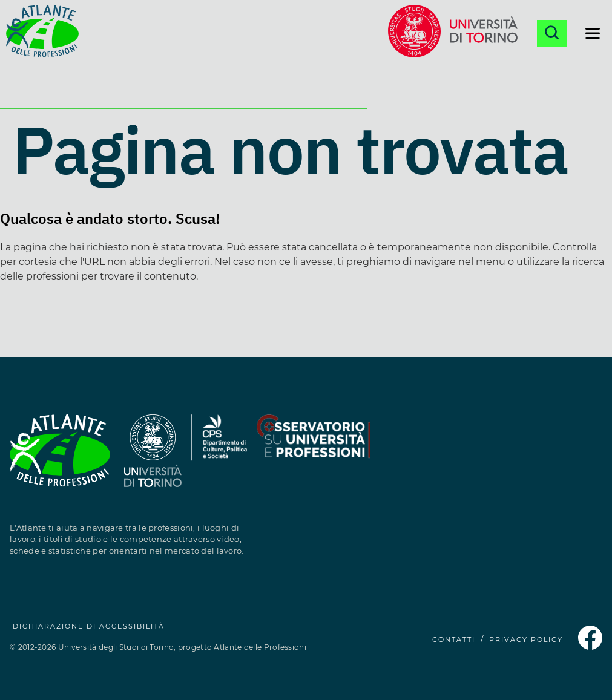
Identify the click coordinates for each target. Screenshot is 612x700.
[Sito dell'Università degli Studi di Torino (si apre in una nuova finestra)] (153, 458)
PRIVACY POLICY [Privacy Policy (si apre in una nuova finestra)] (526, 639)
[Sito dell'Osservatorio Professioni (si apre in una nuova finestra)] (313, 458)
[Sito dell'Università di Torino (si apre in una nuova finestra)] (453, 33)
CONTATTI (454, 639)
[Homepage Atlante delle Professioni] (42, 33)
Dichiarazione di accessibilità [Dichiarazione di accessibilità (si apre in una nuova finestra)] (89, 626)
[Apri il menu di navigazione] (593, 33)
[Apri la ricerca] (552, 34)
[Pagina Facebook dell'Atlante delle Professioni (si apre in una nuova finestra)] (590, 646)
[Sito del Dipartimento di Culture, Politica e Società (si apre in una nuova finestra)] (219, 458)
